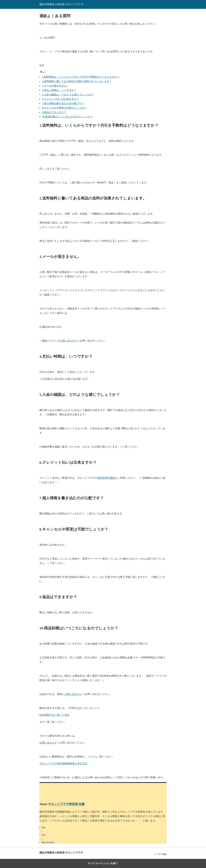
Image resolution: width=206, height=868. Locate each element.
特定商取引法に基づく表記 (54, 715)
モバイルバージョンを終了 (103, 863)
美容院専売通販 (106, 478)
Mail (43, 827)
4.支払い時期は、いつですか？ (59, 90)
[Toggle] (46, 72)
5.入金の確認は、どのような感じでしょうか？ (68, 95)
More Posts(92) (48, 842)
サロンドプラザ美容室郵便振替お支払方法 (63, 764)
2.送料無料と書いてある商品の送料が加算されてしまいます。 (77, 81)
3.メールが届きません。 (55, 86)
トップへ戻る (160, 854)
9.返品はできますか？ (54, 112)
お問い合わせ (67, 341)
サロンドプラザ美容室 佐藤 (66, 804)
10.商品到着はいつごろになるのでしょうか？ (67, 117)
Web (43, 835)
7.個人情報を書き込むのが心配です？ (63, 103)
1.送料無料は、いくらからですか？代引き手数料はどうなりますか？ (81, 77)
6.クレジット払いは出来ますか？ (60, 99)
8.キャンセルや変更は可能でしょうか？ (64, 108)
